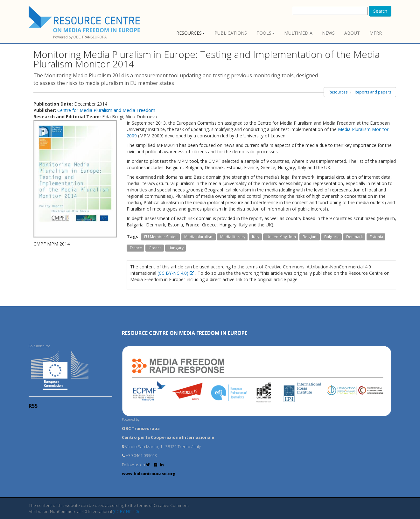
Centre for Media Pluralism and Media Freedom (106, 110)
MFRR (376, 33)
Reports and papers (373, 92)
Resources (191, 33)
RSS (33, 406)
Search (380, 11)
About (352, 33)
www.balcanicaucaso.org (149, 474)
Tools (266, 33)
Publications (231, 33)
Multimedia (298, 33)
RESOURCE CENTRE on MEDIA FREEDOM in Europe (185, 333)
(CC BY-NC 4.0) (176, 273)
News (328, 33)
